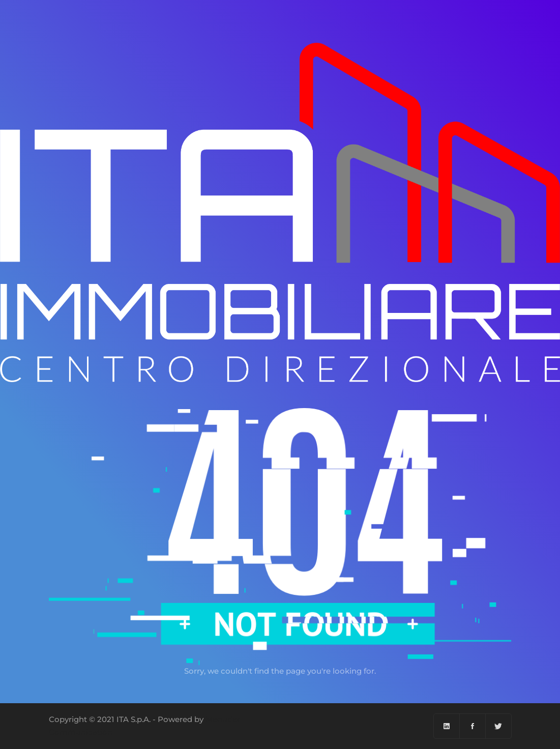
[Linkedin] (447, 726)
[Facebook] (473, 726)
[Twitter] (498, 726)
